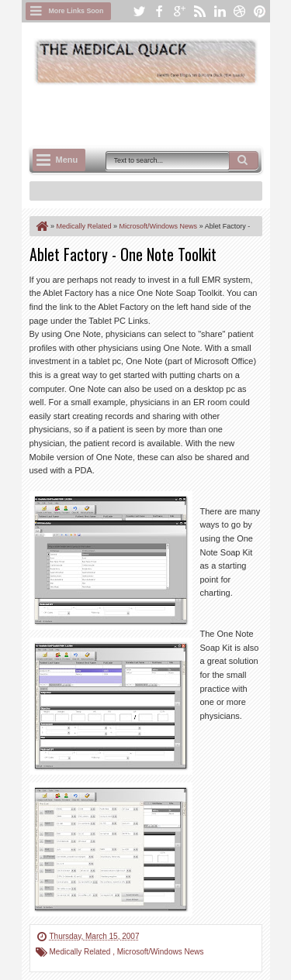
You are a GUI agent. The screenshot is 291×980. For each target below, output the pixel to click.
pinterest (260, 11)
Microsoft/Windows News (161, 952)
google (179, 11)
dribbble (240, 11)
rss (199, 11)
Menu (67, 160)
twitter (139, 11)
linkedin (220, 11)
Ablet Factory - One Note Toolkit (123, 254)
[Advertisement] (160, 114)
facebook (159, 11)
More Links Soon (76, 11)
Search (244, 160)
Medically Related (81, 952)
